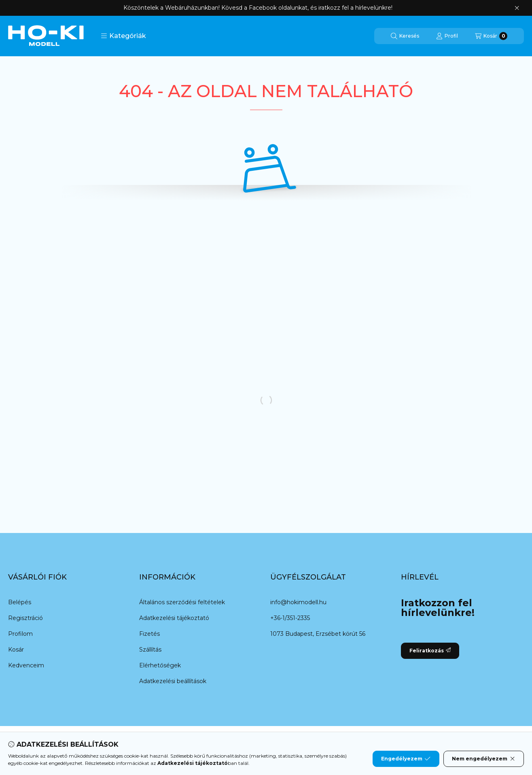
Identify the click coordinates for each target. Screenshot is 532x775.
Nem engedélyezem (484, 759)
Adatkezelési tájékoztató (174, 618)
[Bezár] (517, 8)
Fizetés (149, 634)
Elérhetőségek (160, 665)
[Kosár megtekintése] (491, 36)
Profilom (20, 634)
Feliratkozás (430, 651)
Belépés (20, 602)
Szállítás (150, 650)
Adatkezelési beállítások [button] (173, 681)
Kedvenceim (26, 665)
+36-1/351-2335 (290, 618)
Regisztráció (25, 618)
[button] (123, 36)
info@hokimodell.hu (298, 602)
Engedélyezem (406, 759)
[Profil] (447, 36)
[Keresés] (405, 36)
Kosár (16, 650)
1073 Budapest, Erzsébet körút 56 (318, 634)
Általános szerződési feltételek (182, 602)
